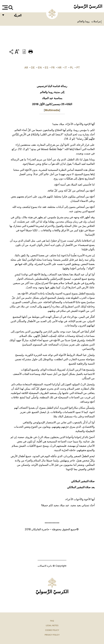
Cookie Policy (52, 630)
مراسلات (96, 21)
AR (26, 67)
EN (40, 67)
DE (33, 67)
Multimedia (52, 110)
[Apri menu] (5, 8)
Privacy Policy (52, 635)
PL (72, 67)
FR (53, 67)
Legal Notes (52, 625)
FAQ (52, 621)
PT (78, 67)
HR (60, 67)
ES (46, 67)
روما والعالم (83, 21)
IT (66, 67)
